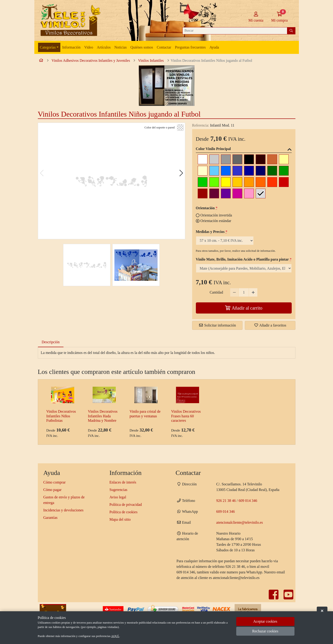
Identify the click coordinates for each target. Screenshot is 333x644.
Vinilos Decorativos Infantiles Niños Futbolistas (61, 416)
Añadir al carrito (244, 308)
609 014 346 (248, 501)
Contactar (164, 47)
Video (89, 47)
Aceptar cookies (265, 621)
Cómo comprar (55, 482)
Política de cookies (124, 512)
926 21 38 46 (226, 501)
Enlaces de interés (123, 482)
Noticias (121, 47)
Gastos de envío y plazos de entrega (64, 500)
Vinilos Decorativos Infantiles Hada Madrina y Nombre (103, 416)
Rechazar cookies (265, 631)
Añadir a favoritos (270, 325)
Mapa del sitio (120, 519)
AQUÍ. (115, 636)
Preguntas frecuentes (190, 47)
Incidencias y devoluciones (63, 510)
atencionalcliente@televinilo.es (240, 522)
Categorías (48, 47)
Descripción (51, 342)
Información (71, 47)
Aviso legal (118, 497)
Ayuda (214, 47)
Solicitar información (217, 325)
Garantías (50, 518)
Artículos (104, 47)
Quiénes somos (142, 47)
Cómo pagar (53, 490)
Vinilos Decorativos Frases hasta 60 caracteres (186, 416)
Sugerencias (118, 490)
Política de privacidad (126, 505)
